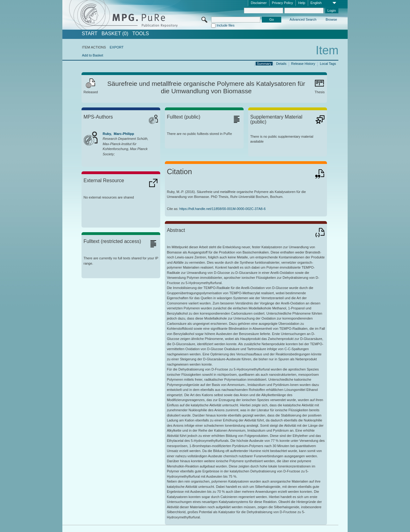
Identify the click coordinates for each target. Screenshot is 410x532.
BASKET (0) (115, 34)
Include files (225, 25)
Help (302, 3)
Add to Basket (92, 55)
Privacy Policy (282, 3)
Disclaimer (259, 3)
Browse (331, 19)
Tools (141, 34)
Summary (264, 64)
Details (281, 64)
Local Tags (328, 64)
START (90, 34)
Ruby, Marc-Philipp (118, 134)
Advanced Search (303, 19)
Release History (303, 64)
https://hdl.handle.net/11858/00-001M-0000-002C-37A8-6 (222, 209)
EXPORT (117, 47)
